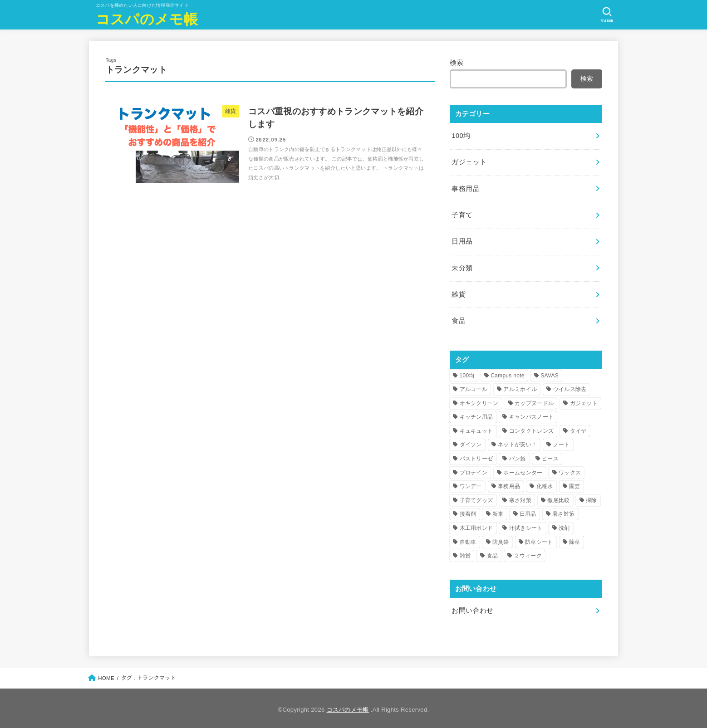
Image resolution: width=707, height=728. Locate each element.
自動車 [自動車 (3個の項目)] (468, 539)
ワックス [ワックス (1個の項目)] (570, 470)
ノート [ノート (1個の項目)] (562, 442)
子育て (462, 214)
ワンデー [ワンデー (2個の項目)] (471, 484)
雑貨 (459, 292)
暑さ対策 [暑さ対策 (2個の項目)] (563, 511)
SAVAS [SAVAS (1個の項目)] (550, 373)
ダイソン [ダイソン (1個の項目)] (471, 442)
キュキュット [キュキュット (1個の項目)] (476, 428)
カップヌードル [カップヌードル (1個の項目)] (534, 401)
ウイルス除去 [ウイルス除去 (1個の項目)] (570, 386)
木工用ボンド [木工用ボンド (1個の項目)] (476, 525)
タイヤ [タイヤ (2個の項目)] (578, 428)
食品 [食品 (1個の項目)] (493, 553)
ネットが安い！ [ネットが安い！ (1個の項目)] (517, 442)
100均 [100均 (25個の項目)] (467, 373)
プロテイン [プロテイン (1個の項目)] (474, 470)
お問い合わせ (472, 608)
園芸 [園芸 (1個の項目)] (575, 484)
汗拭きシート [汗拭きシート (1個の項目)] (526, 525)
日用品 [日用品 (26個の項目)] (528, 511)
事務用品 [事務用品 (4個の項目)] (509, 484)
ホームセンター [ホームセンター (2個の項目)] (523, 470)
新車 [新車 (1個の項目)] (498, 511)
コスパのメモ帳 (147, 18)
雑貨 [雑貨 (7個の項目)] (465, 553)
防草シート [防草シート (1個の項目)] (539, 539)
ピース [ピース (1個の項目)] (550, 456)
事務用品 (465, 188)
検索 (457, 63)
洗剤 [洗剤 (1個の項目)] (564, 525)
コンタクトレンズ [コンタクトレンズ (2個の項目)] (531, 428)
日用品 (462, 240)
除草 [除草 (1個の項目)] (575, 539)
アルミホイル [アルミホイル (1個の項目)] (520, 386)
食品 (459, 318)
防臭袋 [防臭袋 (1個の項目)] (501, 539)
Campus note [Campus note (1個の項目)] (508, 373)
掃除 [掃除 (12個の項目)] (592, 498)
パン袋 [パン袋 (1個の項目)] (518, 456)
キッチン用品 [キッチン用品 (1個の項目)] (476, 414)
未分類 (462, 266)
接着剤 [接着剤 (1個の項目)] (468, 511)
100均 (461, 136)
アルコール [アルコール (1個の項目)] (474, 386)
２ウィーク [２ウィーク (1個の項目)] (528, 553)
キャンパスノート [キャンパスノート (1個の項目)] (531, 414)
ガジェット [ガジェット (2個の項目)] (584, 401)
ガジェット (469, 161)
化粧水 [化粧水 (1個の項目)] (545, 484)
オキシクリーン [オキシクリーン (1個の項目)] (479, 401)
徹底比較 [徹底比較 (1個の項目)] (558, 498)
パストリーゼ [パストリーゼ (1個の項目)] (476, 456)
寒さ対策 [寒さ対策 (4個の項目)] (520, 498)
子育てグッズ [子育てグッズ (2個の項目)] (476, 498)
